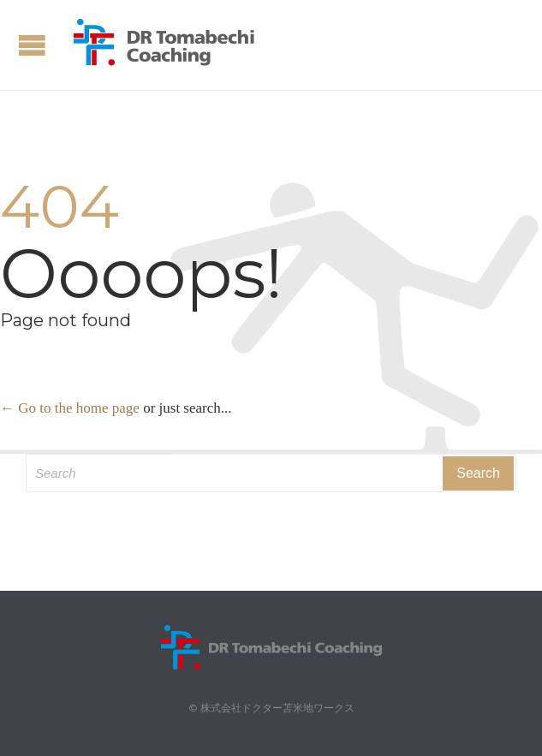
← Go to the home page (70, 408)
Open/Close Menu (32, 45)
